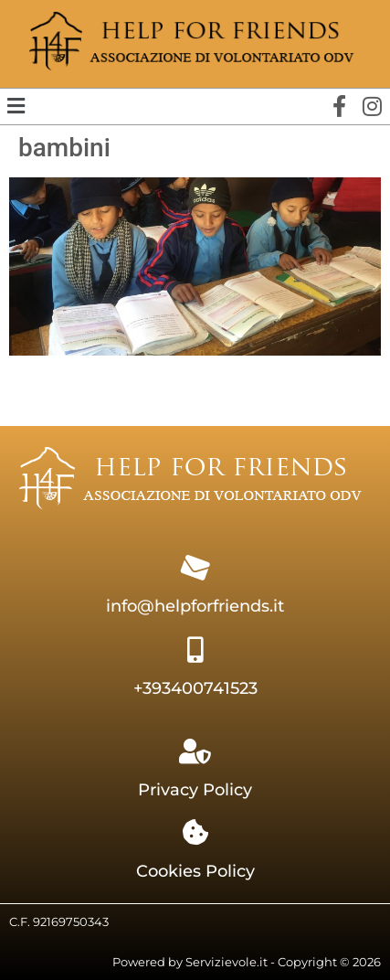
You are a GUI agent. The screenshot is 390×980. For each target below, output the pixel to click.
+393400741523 (195, 688)
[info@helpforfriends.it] (195, 568)
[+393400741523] (195, 650)
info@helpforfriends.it (195, 606)
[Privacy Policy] (195, 751)
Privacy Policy (195, 790)
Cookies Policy (195, 871)
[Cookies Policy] (195, 833)
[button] (16, 106)
